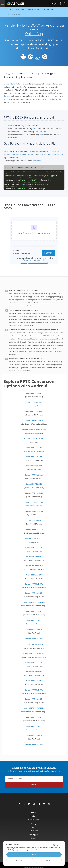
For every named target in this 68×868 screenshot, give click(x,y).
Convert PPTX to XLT (34, 518)
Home (33, 810)
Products (33, 814)
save (34, 126)
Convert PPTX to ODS (34, 445)
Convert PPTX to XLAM (34, 472)
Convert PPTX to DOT (34, 572)
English (53, 4)
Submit (34, 782)
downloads (37, 158)
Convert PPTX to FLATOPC (34, 600)
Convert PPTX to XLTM (34, 527)
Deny (48, 860)
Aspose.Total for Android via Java (16, 82)
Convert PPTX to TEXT (34, 636)
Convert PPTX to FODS (34, 418)
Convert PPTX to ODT (34, 609)
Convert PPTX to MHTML (34, 436)
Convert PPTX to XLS (34, 482)
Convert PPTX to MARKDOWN (34, 427)
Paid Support (33, 836)
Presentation (29, 123)
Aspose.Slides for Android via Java (21, 152)
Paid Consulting (33, 839)
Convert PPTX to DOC (34, 545)
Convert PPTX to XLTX (34, 536)
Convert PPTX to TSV (34, 463)
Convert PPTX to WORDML (34, 651)
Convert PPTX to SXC (34, 454)
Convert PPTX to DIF (34, 400)
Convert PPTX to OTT (34, 618)
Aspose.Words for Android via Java (49, 97)
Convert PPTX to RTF (34, 627)
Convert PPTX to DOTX (34, 591)
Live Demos (33, 828)
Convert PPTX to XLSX (34, 509)
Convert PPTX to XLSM (34, 500)
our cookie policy (37, 850)
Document (38, 129)
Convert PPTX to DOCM (34, 554)
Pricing (33, 821)
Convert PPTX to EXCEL (34, 409)
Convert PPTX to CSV (34, 391)
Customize (20, 860)
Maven (54, 149)
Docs (33, 825)
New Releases (33, 817)
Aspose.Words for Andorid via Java (50, 152)
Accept (34, 855)
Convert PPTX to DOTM (34, 581)
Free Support (33, 832)
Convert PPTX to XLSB (34, 491)
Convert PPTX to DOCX (34, 563)
